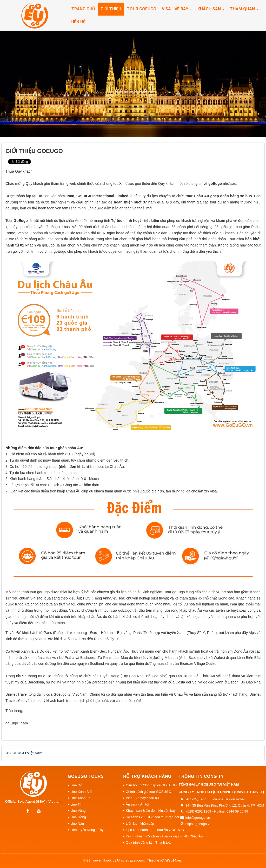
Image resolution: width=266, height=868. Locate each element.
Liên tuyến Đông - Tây (87, 830)
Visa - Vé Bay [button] (177, 10)
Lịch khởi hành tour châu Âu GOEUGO (151, 830)
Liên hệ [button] (78, 22)
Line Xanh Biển (82, 792)
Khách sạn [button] (211, 10)
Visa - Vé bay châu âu (142, 798)
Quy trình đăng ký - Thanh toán (149, 842)
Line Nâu (77, 824)
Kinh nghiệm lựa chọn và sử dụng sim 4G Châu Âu (151, 836)
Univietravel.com (131, 860)
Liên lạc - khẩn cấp (140, 824)
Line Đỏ (76, 785)
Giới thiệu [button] (111, 9)
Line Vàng (78, 811)
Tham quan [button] (244, 10)
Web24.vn (173, 860)
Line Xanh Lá (80, 798)
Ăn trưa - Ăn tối (137, 804)
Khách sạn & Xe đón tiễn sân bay (151, 811)
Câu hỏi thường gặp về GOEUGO (151, 785)
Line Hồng (78, 817)
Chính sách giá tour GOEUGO (148, 792)
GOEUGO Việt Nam (26, 753)
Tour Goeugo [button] (142, 9)
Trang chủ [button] (83, 9)
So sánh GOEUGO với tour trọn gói (151, 817)
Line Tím (77, 804)
